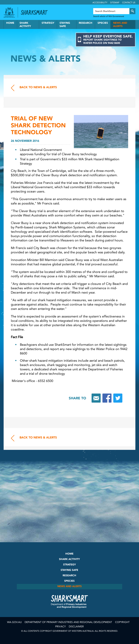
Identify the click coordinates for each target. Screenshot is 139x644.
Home (10, 23)
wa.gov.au (14, 622)
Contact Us (129, 3)
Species (103, 23)
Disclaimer (76, 627)
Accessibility (100, 3)
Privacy (60, 627)
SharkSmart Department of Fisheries (69, 601)
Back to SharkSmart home (36, 12)
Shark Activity (25, 24)
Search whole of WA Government (109, 16)
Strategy (48, 23)
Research (86, 23)
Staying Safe (65, 24)
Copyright (122, 622)
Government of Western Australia (9, 12)
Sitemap (115, 3)
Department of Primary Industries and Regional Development (68, 622)
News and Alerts (120, 24)
